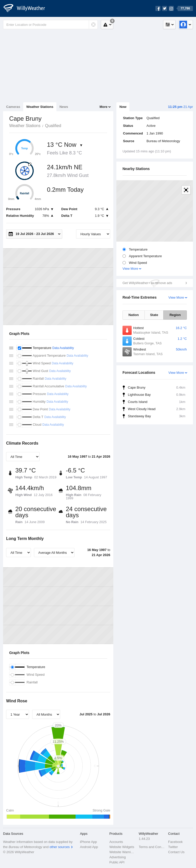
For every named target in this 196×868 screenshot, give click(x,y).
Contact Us (176, 852)
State (154, 315)
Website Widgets (122, 847)
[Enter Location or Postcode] (50, 25)
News (64, 107)
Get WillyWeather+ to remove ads (147, 283)
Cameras (13, 107)
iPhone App (88, 842)
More (103, 107)
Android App (89, 847)
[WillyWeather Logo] (27, 8)
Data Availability (63, 348)
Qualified (53, 126)
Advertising (117, 857)
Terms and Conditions (152, 847)
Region (175, 315)
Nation (133, 315)
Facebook (175, 842)
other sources (60, 847)
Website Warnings (122, 852)
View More (130, 269)
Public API (117, 862)
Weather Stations (40, 107)
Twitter (173, 847)
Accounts (116, 842)
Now (123, 107)
